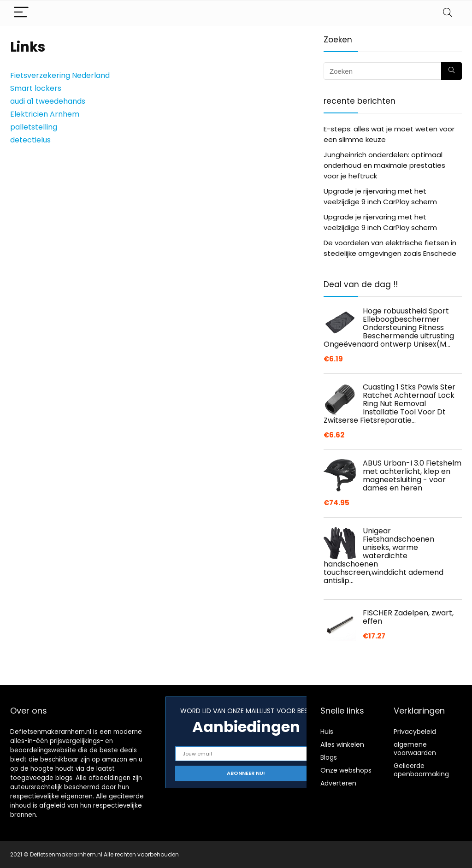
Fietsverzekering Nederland (60, 75)
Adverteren (338, 783)
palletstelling (34, 127)
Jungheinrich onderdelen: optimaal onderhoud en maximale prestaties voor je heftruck (384, 165)
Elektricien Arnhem (45, 114)
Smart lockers (36, 88)
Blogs (329, 757)
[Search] (448, 13)
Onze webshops (346, 770)
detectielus (30, 140)
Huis (327, 732)
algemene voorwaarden (415, 749)
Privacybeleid (415, 732)
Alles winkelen (342, 744)
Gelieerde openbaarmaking (421, 770)
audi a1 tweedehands (48, 101)
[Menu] (21, 13)
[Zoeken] (451, 71)
